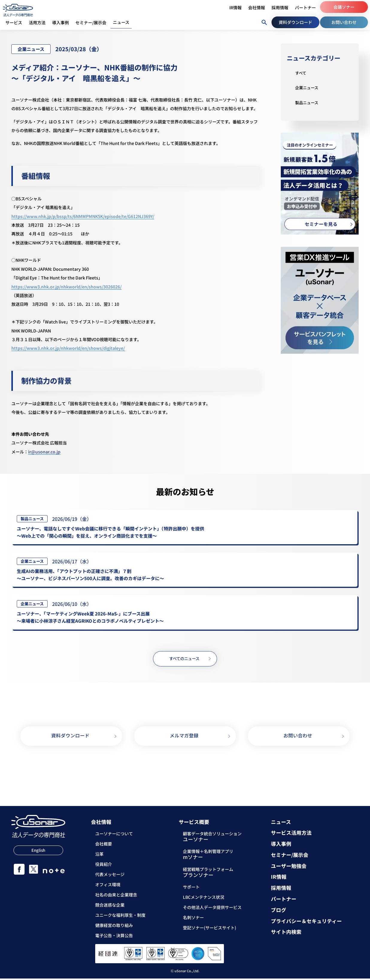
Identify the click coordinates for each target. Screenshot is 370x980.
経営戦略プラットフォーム (208, 874)
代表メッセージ (110, 876)
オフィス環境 (108, 886)
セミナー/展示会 (290, 856)
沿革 (99, 856)
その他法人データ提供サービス (212, 909)
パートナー (284, 900)
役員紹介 (104, 866)
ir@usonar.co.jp (44, 452)
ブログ (279, 912)
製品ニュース (308, 102)
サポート (191, 888)
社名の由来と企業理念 (116, 896)
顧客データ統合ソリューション (212, 839)
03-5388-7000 (186, 769)
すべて (301, 73)
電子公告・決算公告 (114, 937)
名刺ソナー (193, 919)
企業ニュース (308, 87)
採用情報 (281, 890)
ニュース (281, 824)
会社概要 (104, 846)
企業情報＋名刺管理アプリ (208, 857)
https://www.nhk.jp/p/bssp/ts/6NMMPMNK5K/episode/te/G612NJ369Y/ (83, 216)
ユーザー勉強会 (289, 868)
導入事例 (281, 845)
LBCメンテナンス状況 (204, 899)
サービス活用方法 (291, 835)
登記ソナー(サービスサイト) (210, 929)
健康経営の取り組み (114, 927)
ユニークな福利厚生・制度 (120, 917)
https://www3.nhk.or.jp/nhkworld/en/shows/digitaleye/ (68, 348)
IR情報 (279, 879)
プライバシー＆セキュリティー (306, 923)
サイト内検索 (286, 934)
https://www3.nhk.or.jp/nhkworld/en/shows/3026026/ (66, 287)
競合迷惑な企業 (110, 907)
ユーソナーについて (114, 835)
